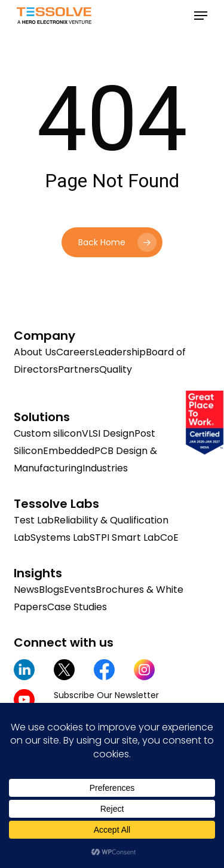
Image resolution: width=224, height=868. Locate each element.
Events (80, 590)
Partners (79, 369)
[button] (201, 16)
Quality (116, 369)
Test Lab (34, 520)
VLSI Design (108, 433)
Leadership (120, 352)
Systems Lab (60, 537)
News (26, 590)
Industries (105, 468)
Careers (75, 352)
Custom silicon (48, 433)
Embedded (69, 451)
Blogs (51, 590)
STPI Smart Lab (125, 537)
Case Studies (77, 607)
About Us (35, 352)
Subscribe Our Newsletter (106, 695)
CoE (169, 537)
